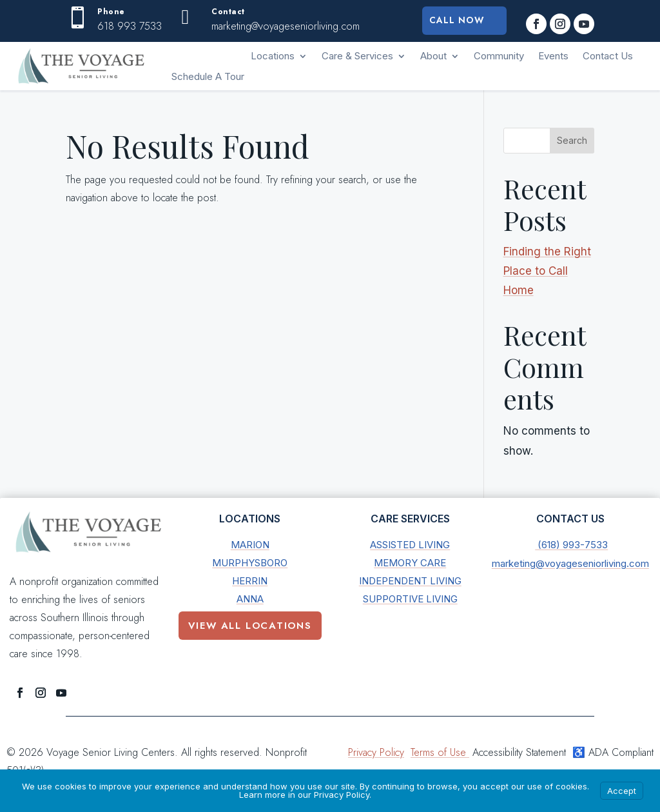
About (433, 56)
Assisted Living (410, 545)
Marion (250, 545)
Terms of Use (440, 752)
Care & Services (357, 56)
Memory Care (410, 563)
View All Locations (250, 626)
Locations (273, 56)
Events (553, 56)
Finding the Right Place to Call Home (547, 271)
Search (572, 140)
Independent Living (410, 581)
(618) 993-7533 (571, 545)
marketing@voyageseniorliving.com (570, 563)
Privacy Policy (376, 752)
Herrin (250, 581)
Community (499, 56)
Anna (250, 599)
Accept (622, 791)
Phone (111, 12)
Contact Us (608, 56)
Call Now (456, 21)
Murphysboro (250, 563)
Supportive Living (410, 599)
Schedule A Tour (208, 76)
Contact (228, 12)
